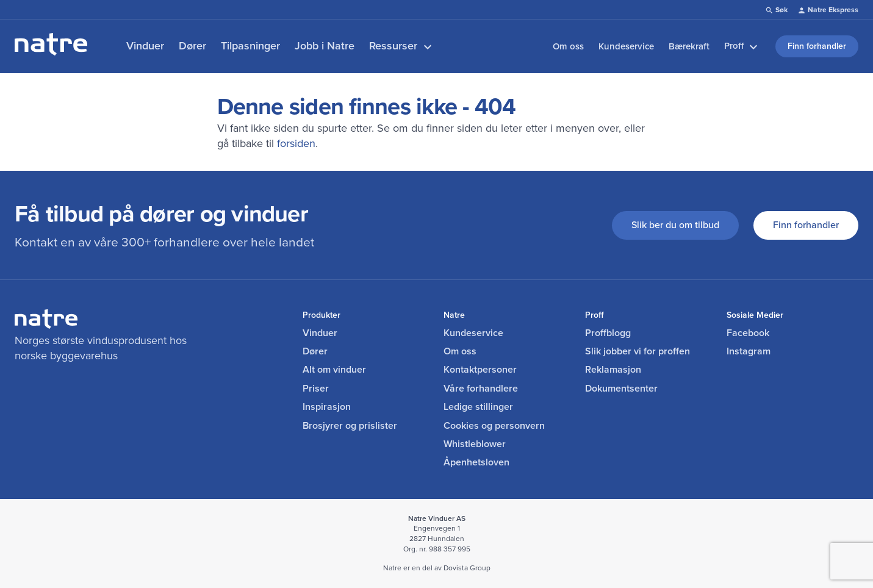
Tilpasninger (250, 46)
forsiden (296, 143)
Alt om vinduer (334, 370)
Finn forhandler (806, 225)
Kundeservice (626, 46)
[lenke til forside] (51, 52)
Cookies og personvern (494, 426)
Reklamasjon (613, 370)
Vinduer (145, 46)
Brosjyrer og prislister (350, 426)
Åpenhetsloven (476, 462)
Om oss (568, 46)
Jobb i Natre (325, 46)
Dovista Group (467, 568)
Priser (316, 389)
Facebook (748, 333)
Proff (742, 46)
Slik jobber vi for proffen (638, 351)
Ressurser (402, 46)
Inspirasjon (327, 407)
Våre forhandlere (481, 389)
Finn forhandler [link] (817, 46)
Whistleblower (475, 444)
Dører (192, 46)
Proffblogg (608, 333)
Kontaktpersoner (480, 370)
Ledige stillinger (478, 407)
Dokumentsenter (621, 389)
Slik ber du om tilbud (675, 225)
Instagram (749, 351)
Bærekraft (689, 46)
